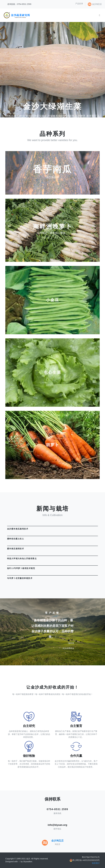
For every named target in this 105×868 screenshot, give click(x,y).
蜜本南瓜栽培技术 (16, 549)
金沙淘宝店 (97, 4)
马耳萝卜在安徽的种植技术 (20, 578)
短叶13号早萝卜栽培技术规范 (21, 568)
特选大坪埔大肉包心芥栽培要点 (22, 559)
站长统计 (96, 863)
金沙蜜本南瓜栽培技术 (18, 529)
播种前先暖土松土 (16, 539)
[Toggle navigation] (99, 15)
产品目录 (79, 4)
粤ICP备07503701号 (91, 857)
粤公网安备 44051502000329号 (85, 860)
